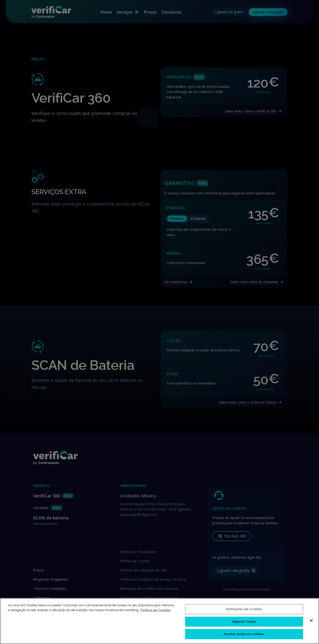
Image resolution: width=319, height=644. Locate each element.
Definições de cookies (244, 611)
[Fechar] (311, 622)
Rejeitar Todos (244, 624)
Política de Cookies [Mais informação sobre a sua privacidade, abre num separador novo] (156, 612)
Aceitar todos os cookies (244, 636)
